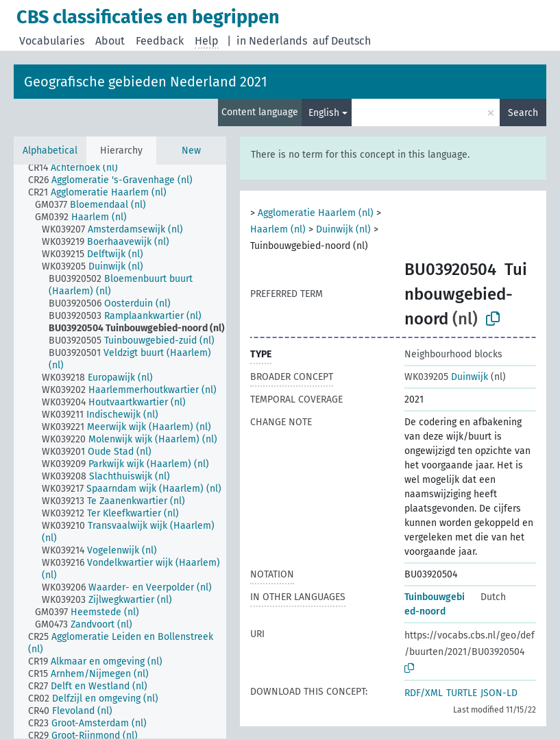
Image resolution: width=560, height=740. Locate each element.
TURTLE (462, 693)
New (191, 151)
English (324, 113)
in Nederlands (272, 41)
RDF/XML (424, 693)
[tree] (120, 452)
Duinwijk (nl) (343, 229)
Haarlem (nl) (278, 229)
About (110, 41)
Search (523, 113)
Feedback (160, 41)
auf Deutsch (342, 41)
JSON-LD (499, 693)
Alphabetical (50, 151)
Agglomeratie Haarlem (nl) (316, 213)
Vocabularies (52, 41)
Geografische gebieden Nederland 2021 (146, 82)
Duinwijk (446, 377)
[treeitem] (79, 168)
